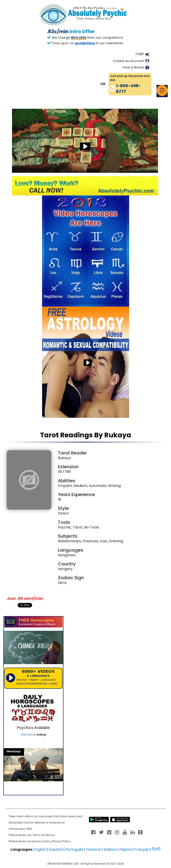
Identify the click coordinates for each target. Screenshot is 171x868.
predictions (85, 43)
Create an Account (128, 61)
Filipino (125, 849)
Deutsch (94, 849)
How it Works (133, 67)
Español (56, 849)
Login (140, 54)
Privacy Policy (61, 841)
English (40, 849)
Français (142, 849)
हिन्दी (156, 849)
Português (74, 849)
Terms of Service (43, 835)
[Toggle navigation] (162, 90)
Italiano (110, 849)
